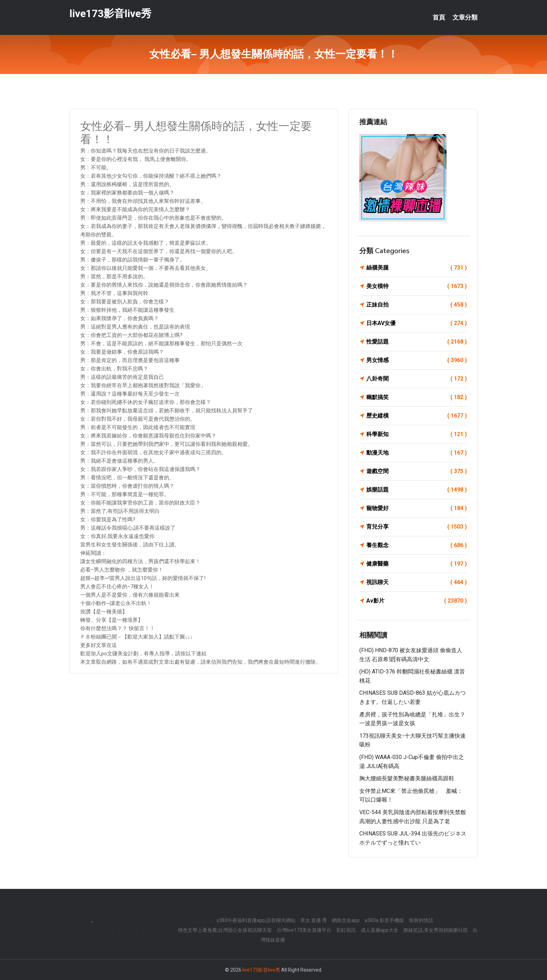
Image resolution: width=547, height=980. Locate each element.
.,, (92, 920)
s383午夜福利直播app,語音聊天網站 (256, 920)
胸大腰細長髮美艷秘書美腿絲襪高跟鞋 (407, 778)
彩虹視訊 (346, 930)
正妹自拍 (417, 305)
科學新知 (417, 434)
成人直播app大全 (380, 930)
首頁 (439, 17)
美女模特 (417, 286)
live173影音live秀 (110, 13)
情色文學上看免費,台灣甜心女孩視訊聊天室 (225, 930)
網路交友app (346, 920)
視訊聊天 (417, 582)
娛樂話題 (417, 490)
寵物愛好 (417, 508)
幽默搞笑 (417, 397)
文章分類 (465, 17)
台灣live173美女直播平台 (304, 930)
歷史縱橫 (417, 416)
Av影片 (417, 601)
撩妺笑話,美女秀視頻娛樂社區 (436, 930)
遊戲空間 (417, 471)
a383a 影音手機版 (384, 920)
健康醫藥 (417, 564)
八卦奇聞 (417, 379)
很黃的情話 (421, 920)
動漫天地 (417, 453)
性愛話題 (417, 342)
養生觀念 (417, 545)
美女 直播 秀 (314, 920)
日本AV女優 (417, 323)
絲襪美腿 (417, 268)
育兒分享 (417, 527)
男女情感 (417, 360)
